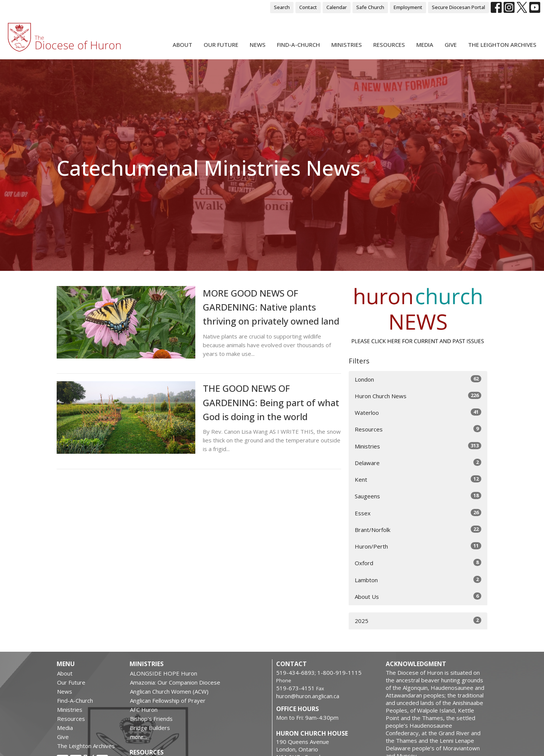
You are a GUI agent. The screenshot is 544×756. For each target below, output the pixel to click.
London (418, 379)
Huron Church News (418, 396)
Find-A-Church (298, 45)
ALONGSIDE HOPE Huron (164, 673)
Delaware (418, 463)
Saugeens (418, 496)
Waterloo (418, 412)
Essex (418, 513)
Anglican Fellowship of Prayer (168, 700)
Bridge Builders (150, 728)
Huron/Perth (418, 546)
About (182, 45)
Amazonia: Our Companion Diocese (175, 682)
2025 (418, 621)
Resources (389, 45)
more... (139, 737)
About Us (418, 596)
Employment (408, 7)
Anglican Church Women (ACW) (169, 691)
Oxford (418, 563)
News (258, 45)
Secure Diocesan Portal (458, 7)
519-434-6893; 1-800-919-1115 (319, 673)
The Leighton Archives (502, 45)
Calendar (337, 7)
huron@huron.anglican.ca (308, 696)
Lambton (418, 580)
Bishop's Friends (151, 719)
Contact (308, 7)
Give (451, 45)
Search (282, 7)
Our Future (221, 45)
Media (425, 45)
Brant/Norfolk (418, 530)
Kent (418, 479)
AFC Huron (144, 710)
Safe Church (370, 7)
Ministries (347, 45)
